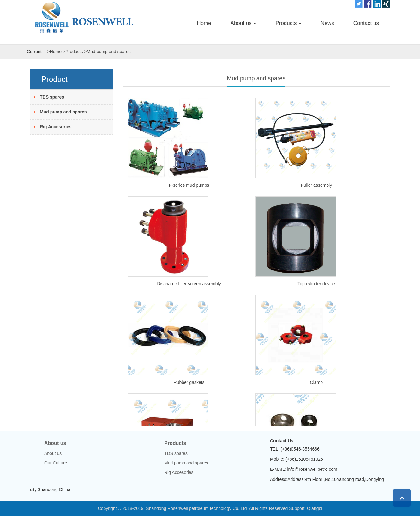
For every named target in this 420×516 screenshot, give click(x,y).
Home (204, 23)
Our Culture (56, 463)
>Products (73, 52)
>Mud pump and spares (107, 52)
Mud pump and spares (63, 112)
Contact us (366, 23)
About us (55, 443)
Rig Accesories (56, 127)
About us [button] (243, 23)
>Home (55, 52)
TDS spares (52, 97)
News (327, 23)
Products (175, 443)
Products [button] (288, 23)
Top (402, 498)
